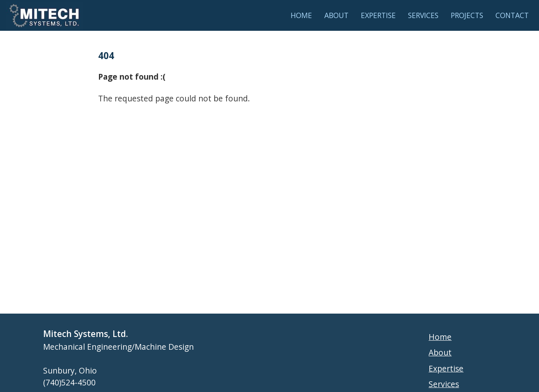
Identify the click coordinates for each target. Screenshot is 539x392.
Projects (467, 15)
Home (301, 15)
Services (423, 15)
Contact (512, 15)
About (336, 15)
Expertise (378, 15)
